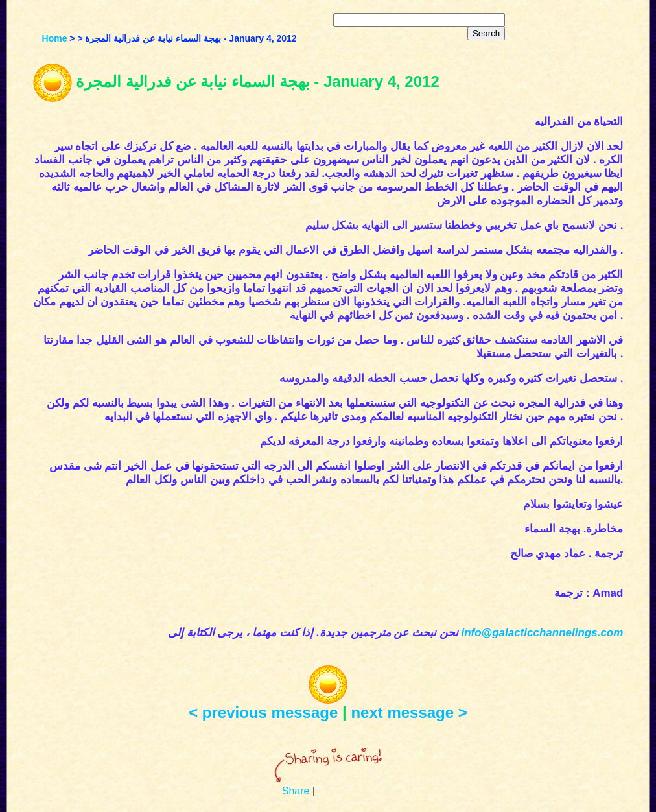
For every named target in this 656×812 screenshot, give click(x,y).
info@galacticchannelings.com (542, 633)
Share (296, 791)
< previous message (263, 712)
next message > (409, 712)
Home (55, 38)
